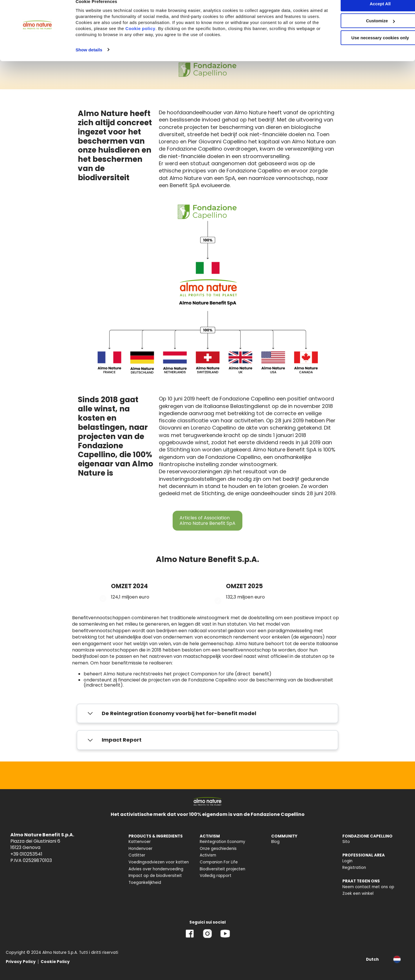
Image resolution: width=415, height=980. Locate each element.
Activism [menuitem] (208, 855)
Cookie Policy (55, 962)
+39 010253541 (26, 854)
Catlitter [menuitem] (137, 855)
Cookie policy (178, 39)
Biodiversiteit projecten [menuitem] (222, 869)
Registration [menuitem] (354, 868)
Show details (89, 60)
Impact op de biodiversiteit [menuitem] (155, 876)
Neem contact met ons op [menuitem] (368, 887)
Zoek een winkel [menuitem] (358, 893)
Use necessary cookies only (367, 48)
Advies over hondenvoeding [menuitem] (156, 869)
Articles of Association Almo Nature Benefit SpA (207, 520)
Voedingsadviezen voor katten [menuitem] (159, 862)
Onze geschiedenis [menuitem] (218, 849)
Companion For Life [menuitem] (219, 862)
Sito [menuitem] (346, 842)
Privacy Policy (21, 962)
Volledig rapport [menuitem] (216, 876)
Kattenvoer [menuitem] (140, 842)
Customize (367, 31)
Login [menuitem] (347, 861)
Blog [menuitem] (275, 842)
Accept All (367, 14)
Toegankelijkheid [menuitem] (145, 883)
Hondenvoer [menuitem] (140, 849)
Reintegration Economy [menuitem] (222, 842)
